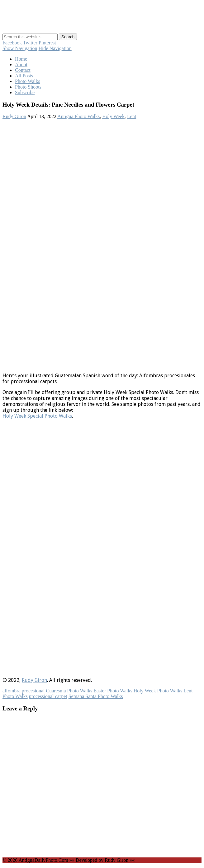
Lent (132, 116)
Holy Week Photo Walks (158, 691)
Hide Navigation (55, 48)
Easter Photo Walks (113, 691)
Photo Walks (28, 81)
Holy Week (113, 116)
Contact (23, 70)
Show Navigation (20, 48)
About (21, 64)
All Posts (24, 76)
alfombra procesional (24, 691)
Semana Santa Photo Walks (96, 696)
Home (21, 59)
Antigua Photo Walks (78, 116)
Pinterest (47, 43)
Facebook (12, 43)
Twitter (30, 43)
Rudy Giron (14, 116)
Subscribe (25, 92)
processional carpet (48, 696)
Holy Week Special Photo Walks (37, 416)
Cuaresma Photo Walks (69, 691)
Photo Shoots (28, 87)
